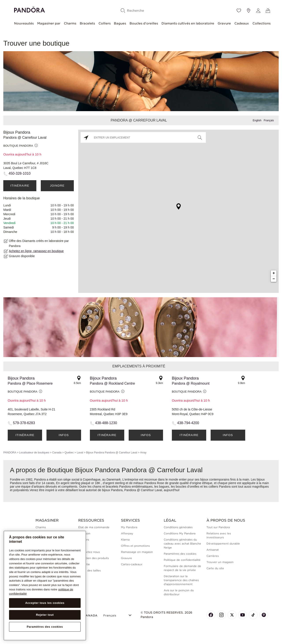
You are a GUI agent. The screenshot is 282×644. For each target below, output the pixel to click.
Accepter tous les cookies (45, 603)
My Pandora (129, 527)
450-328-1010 (20, 173)
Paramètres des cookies (180, 554)
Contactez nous (89, 552)
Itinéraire (20, 186)
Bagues (120, 23)
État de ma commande (94, 527)
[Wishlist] (239, 11)
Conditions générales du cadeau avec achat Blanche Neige (182, 544)
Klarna (125, 540)
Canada (57, 453)
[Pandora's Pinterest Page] (264, 615)
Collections (262, 23)
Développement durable (223, 544)
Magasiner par (49, 23)
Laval (80, 453)
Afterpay (127, 533)
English (257, 120)
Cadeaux (242, 23)
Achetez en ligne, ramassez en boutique (36, 251)
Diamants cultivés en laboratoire (188, 23)
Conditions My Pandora (180, 533)
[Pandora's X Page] (232, 615)
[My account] (258, 11)
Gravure (224, 23)
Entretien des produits (94, 558)
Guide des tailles (89, 570)
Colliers (105, 23)
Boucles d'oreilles (144, 23)
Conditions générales (178, 527)
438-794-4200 (188, 423)
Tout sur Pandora (218, 527)
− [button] (274, 279)
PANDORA (10, 453)
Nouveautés (24, 23)
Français (269, 120)
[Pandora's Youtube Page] (243, 615)
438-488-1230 (106, 423)
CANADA (88, 615)
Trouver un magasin (220, 562)
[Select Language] (118, 615)
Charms (70, 23)
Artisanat (213, 550)
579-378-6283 (24, 423)
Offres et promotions (135, 546)
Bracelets (87, 23)
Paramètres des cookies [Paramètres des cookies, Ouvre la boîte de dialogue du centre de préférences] (45, 627)
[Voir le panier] (268, 11)
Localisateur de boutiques (34, 453)
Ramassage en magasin (137, 552)
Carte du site (215, 568)
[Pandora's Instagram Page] (221, 615)
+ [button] (274, 273)
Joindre (57, 186)
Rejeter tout (45, 615)
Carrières (213, 556)
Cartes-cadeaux (132, 564)
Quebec (69, 453)
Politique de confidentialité (182, 560)
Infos (64, 435)
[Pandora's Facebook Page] (211, 615)
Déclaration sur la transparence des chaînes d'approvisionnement (181, 580)
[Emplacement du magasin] (249, 11)
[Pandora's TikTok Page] (253, 615)
